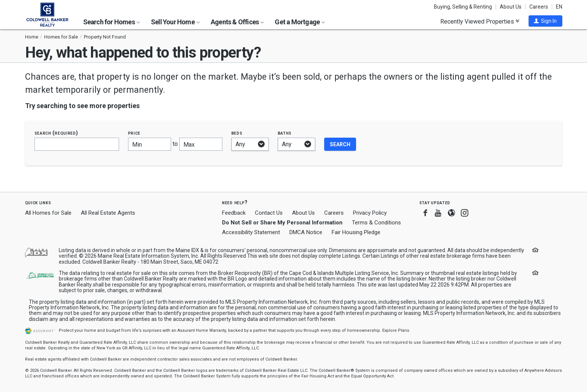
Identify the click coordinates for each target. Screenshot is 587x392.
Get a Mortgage (300, 22)
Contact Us (269, 213)
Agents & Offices (237, 22)
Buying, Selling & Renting (463, 7)
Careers (539, 7)
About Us (511, 7)
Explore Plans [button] (396, 330)
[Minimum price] (150, 144)
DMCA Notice (306, 232)
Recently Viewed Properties (480, 21)
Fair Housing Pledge (356, 232)
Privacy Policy (370, 213)
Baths (285, 133)
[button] (545, 21)
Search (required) (56, 133)
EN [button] (559, 7)
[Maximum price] (201, 144)
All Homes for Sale (48, 213)
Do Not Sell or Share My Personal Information (282, 223)
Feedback (234, 213)
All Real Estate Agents (108, 213)
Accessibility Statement (251, 232)
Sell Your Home (175, 22)
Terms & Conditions (376, 223)
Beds (237, 133)
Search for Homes (112, 22)
